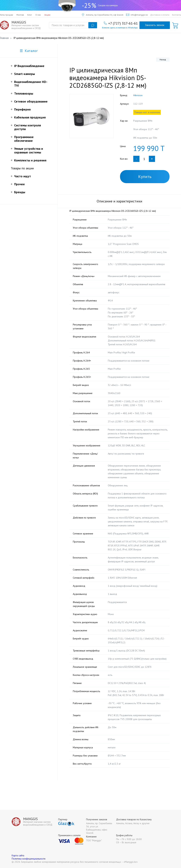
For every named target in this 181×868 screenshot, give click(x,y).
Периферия (22, 109)
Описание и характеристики (119, 201)
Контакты (176, 15)
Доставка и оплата (160, 15)
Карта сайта (18, 855)
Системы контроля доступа (27, 127)
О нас (38, 15)
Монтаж (20, 15)
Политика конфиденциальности (29, 859)
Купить (145, 177)
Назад (163, 59)
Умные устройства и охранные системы (29, 150)
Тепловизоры (24, 93)
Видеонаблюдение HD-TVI (31, 84)
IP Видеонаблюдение (29, 66)
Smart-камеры (24, 74)
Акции (47, 15)
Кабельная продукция (30, 117)
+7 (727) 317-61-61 (123, 23)
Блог (30, 15)
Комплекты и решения (30, 160)
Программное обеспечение (24, 139)
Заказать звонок (155, 25)
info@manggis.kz (137, 15)
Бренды (20, 192)
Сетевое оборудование (31, 101)
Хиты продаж (7, 15)
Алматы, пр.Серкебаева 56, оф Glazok (103, 15)
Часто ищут (23, 176)
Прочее (19, 184)
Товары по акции (22, 168)
